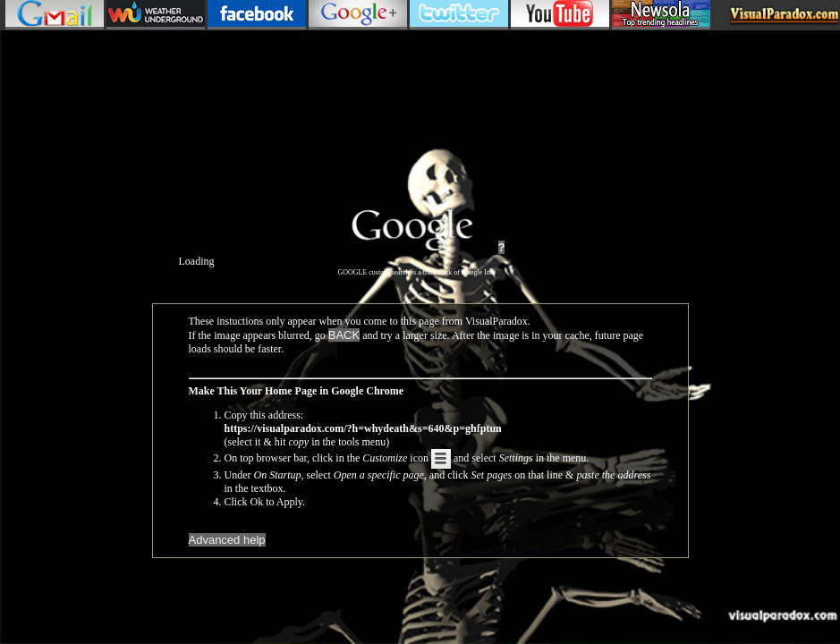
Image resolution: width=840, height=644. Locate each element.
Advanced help (227, 540)
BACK (344, 335)
